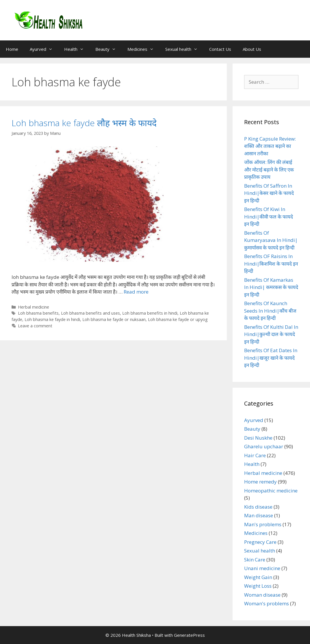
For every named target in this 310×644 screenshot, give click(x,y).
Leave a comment (35, 326)
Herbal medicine (34, 307)
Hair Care (255, 455)
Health (77, 49)
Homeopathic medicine (271, 491)
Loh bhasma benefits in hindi (150, 313)
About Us (252, 49)
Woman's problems (267, 603)
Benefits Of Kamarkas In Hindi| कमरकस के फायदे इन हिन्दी (271, 287)
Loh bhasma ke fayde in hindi (52, 319)
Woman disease (262, 595)
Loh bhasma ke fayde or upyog (178, 319)
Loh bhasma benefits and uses (90, 313)
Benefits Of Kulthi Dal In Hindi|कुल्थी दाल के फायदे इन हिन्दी (271, 334)
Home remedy (260, 482)
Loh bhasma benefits (38, 313)
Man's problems (263, 524)
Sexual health (184, 49)
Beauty (108, 49)
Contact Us (220, 49)
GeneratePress (189, 635)
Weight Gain (258, 577)
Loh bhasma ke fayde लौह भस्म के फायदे (84, 123)
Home (12, 49)
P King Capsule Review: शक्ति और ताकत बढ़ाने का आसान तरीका (270, 146)
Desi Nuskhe (258, 438)
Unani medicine (262, 568)
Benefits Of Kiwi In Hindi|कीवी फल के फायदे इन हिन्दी (269, 216)
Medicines (143, 49)
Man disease (259, 515)
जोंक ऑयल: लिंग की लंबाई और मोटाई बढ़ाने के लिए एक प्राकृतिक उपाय (269, 169)
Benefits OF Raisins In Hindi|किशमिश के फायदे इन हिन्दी (271, 264)
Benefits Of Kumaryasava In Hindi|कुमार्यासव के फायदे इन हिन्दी (271, 240)
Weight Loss (258, 586)
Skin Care (255, 560)
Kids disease (258, 507)
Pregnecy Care (260, 542)
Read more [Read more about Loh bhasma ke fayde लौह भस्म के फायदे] (136, 292)
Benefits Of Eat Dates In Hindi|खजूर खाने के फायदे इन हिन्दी (271, 358)
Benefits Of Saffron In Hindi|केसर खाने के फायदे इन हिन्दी (269, 193)
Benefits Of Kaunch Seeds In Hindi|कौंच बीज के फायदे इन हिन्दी (270, 311)
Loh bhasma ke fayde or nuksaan (114, 319)
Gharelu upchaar (264, 446)
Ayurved (44, 49)
